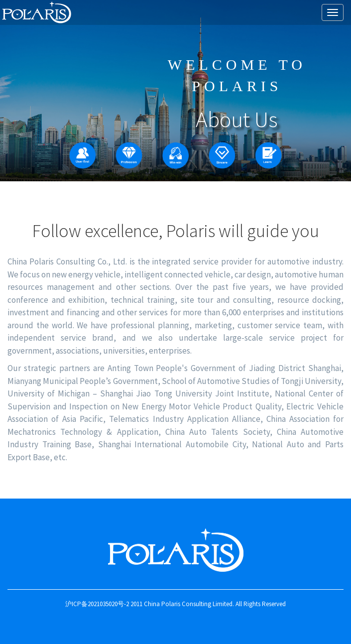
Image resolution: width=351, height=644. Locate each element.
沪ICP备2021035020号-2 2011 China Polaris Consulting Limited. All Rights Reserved (175, 604)
